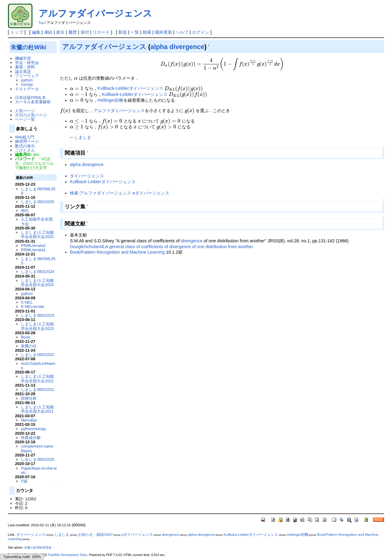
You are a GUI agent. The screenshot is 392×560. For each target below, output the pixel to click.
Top (41, 23)
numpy (27, 84)
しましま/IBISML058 (38, 191)
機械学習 (23, 58)
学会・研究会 (27, 63)
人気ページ (25, 111)
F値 (24, 481)
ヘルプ (182, 32)
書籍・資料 (25, 67)
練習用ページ (27, 141)
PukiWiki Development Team (68, 555)
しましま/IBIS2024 (38, 272)
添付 (85, 32)
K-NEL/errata (32, 306)
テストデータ (27, 89)
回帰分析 (29, 398)
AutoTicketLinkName (38, 366)
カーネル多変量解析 (33, 102)
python (27, 80)
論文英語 (23, 72)
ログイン (201, 32)
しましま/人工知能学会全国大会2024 (37, 283)
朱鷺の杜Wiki (28, 47)
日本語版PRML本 (30, 98)
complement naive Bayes (37, 448)
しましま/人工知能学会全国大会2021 (37, 409)
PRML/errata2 (33, 246)
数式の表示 (25, 146)
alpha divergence (177, 47)
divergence (192, 241)
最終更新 (164, 32)
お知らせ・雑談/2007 (95, 535)
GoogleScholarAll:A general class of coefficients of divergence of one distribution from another (161, 247)
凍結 (48, 32)
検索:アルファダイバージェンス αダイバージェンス (119, 193)
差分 (60, 32)
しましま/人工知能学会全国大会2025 (37, 235)
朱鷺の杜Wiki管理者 (38, 548)
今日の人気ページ (31, 115)
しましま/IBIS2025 (38, 202)
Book (25, 337)
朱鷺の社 (29, 346)
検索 (147, 32)
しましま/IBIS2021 (38, 390)
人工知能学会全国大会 (37, 221)
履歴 (73, 32)
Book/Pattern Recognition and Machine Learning (117, 252)
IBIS (24, 211)
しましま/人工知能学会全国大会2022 (37, 378)
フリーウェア (27, 76)
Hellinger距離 (111, 100)
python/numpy (33, 429)
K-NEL (27, 302)
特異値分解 (31, 438)
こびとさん (25, 150)
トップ (17, 32)
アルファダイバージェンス (95, 13)
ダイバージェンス (87, 176)
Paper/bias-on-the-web (39, 470)
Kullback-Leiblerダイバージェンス (130, 89)
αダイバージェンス (137, 535)
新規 (123, 32)
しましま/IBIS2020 (38, 459)
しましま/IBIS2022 (38, 355)
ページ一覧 (25, 119)
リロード (101, 32)
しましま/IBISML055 (38, 261)
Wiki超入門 (25, 137)
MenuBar (29, 420)
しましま (83, 137)
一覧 (135, 32)
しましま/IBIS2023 (38, 315)
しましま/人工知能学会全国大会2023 (37, 326)
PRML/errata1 (33, 250)
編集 (36, 32)
